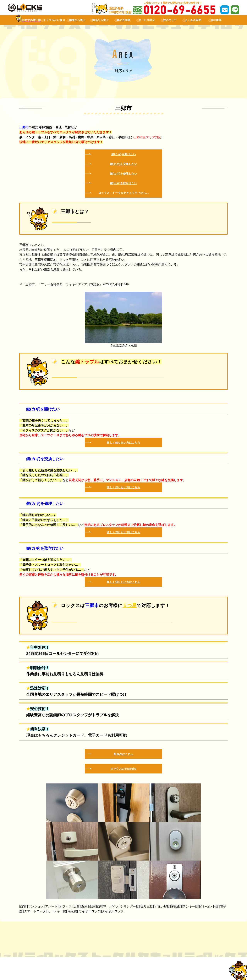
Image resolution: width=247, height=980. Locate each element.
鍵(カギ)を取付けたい (124, 183)
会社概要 (216, 20)
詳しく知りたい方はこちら (123, 443)
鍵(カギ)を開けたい (123, 154)
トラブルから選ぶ (54, 20)
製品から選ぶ (100, 20)
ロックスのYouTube (123, 769)
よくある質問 (193, 20)
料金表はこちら (123, 754)
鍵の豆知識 (123, 20)
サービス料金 (147, 20)
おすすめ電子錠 (31, 20)
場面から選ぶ (77, 20)
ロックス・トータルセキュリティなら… (124, 193)
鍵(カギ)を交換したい (124, 164)
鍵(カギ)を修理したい (124, 174)
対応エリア (170, 20)
